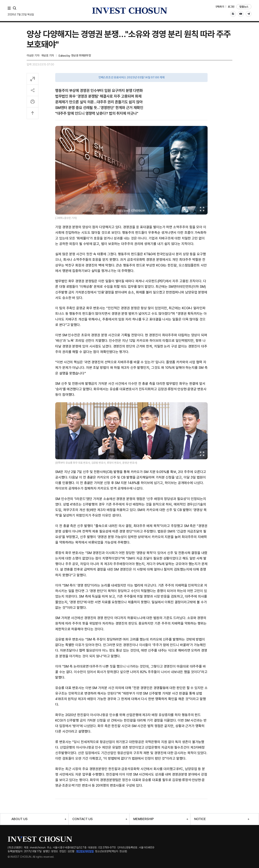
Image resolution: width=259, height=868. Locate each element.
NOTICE (200, 819)
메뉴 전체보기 (10, 8)
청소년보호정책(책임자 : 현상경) (111, 851)
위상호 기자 (48, 56)
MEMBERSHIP (143, 819)
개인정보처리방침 (85, 851)
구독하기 (220, 7)
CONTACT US (83, 819)
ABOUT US (20, 819)
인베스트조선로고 (129, 11)
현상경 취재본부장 (81, 56)
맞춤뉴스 (244, 7)
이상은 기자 (33, 56)
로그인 (231, 7)
